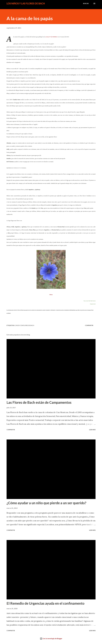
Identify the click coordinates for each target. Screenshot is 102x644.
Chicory (51, 295)
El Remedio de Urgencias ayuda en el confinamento (45, 603)
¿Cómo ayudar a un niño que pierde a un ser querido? (46, 503)
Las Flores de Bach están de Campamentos (39, 402)
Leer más (92, 430)
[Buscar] (86, 3)
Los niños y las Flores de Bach (26, 3)
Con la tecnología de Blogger (51, 639)
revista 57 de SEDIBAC (52, 37)
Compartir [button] (89, 325)
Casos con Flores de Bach (25, 325)
